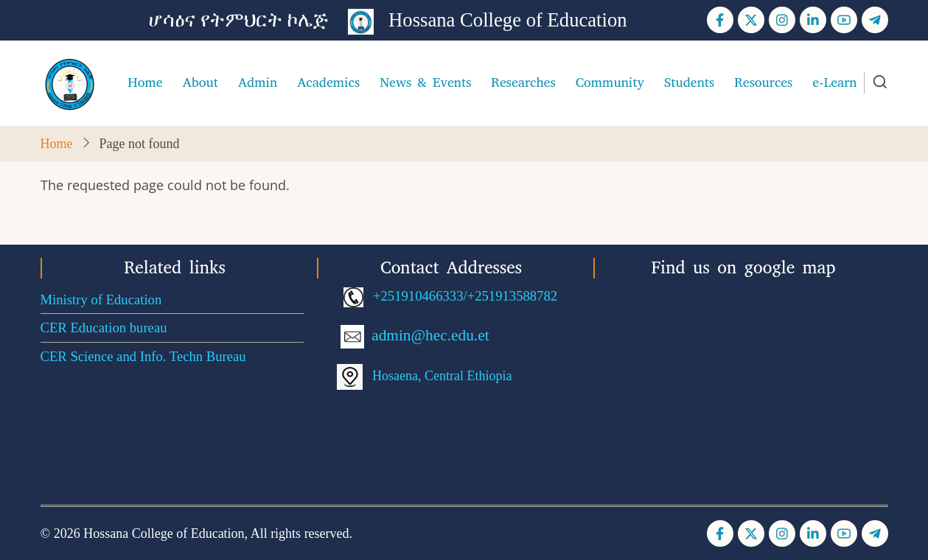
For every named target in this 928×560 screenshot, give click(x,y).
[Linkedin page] (813, 20)
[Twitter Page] (751, 20)
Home (145, 83)
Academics (328, 83)
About (200, 83)
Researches (523, 83)
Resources (763, 83)
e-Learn (834, 83)
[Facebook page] (720, 20)
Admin (258, 83)
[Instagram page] (782, 20)
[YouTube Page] (844, 20)
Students (689, 83)
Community (610, 83)
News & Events (425, 83)
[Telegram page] (875, 20)
